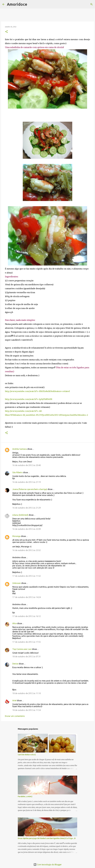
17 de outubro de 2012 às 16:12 (27, 616)
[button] (6, 32)
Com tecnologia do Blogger (48, 865)
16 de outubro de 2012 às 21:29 (27, 508)
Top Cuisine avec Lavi (22, 649)
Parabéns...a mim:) (25, 796)
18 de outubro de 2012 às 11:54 (27, 710)
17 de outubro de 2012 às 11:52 (27, 576)
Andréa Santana (20, 449)
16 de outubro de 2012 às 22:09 (27, 529)
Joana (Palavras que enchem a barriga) (30, 489)
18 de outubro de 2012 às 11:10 (27, 693)
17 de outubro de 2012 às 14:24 (27, 597)
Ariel (14, 700)
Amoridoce (17, 4)
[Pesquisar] (31, 4)
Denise (15, 664)
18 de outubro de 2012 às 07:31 (27, 656)
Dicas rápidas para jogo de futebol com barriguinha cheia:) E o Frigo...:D (47, 838)
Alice (15, 623)
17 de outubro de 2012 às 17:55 (27, 642)
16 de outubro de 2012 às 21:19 (27, 482)
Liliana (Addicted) (20, 515)
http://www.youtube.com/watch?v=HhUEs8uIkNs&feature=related (37, 391)
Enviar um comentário (15, 716)
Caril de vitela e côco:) (27, 755)
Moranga (16, 536)
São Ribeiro (18, 472)
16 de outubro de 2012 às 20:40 (27, 465)
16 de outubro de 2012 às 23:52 (27, 550)
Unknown (17, 583)
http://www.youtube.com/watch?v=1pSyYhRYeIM (29, 399)
